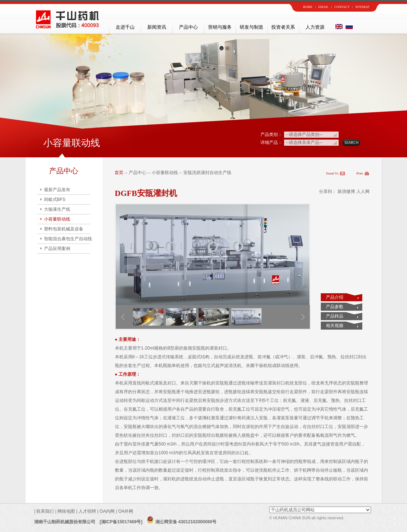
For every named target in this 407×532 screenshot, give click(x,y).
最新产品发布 (57, 190)
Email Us (332, 173)
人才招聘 (87, 511)
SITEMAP (362, 7)
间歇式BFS (55, 199)
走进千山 (125, 27)
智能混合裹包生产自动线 (68, 239)
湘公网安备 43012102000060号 (181, 522)
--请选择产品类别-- (304, 134)
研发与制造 (252, 27)
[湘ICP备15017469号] (121, 522)
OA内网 (108, 511)
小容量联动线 (57, 219)
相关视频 (335, 326)
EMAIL (324, 7)
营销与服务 (220, 27)
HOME (308, 7)
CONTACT (342, 7)
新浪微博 (346, 192)
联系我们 (45, 511)
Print (360, 173)
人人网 (363, 192)
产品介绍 (335, 297)
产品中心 (188, 27)
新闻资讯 (157, 27)
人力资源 (315, 27)
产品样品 (335, 316)
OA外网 (126, 511)
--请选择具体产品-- (304, 142)
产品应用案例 (57, 249)
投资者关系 (283, 27)
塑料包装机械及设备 (64, 229)
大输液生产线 (57, 209)
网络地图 (66, 511)
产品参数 (335, 307)
